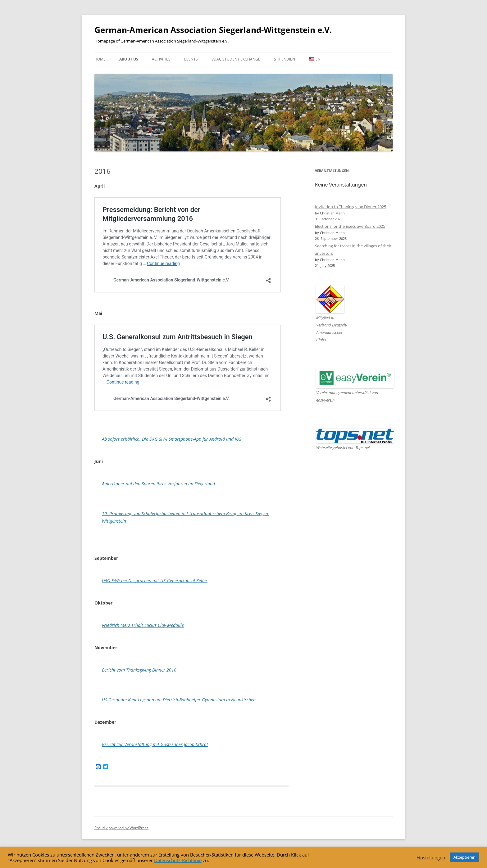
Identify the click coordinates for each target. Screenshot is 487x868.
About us (129, 59)
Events (191, 59)
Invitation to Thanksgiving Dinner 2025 (350, 207)
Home (100, 59)
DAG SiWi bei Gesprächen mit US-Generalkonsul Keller (155, 580)
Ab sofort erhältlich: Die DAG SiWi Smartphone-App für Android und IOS (172, 439)
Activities (161, 59)
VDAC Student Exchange (236, 59)
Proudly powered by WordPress (121, 828)
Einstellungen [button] (431, 857)
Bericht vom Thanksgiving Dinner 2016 (139, 670)
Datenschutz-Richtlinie (178, 860)
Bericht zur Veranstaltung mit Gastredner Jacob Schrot (155, 744)
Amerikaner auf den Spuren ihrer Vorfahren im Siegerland (158, 484)
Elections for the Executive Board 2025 (350, 226)
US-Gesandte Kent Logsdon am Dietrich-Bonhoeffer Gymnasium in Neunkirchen (179, 700)
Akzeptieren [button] (464, 857)
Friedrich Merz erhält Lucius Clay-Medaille (143, 625)
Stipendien (284, 59)
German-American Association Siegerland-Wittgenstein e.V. (213, 30)
